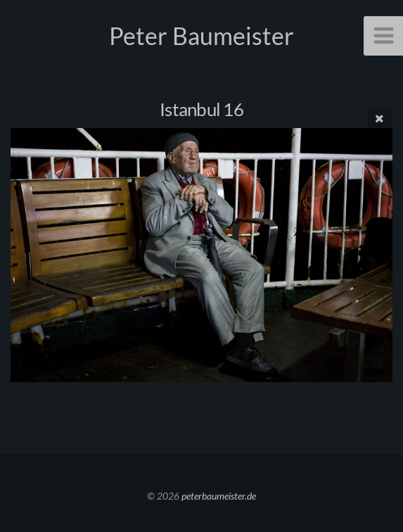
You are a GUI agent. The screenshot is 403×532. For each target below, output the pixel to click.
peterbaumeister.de (219, 496)
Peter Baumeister (201, 36)
